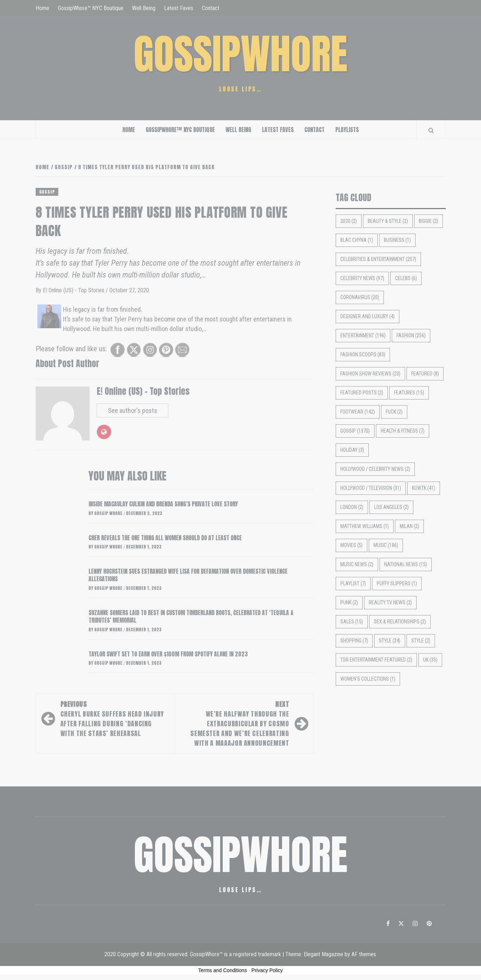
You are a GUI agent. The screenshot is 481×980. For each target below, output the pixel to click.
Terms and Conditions (223, 970)
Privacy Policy (267, 970)
